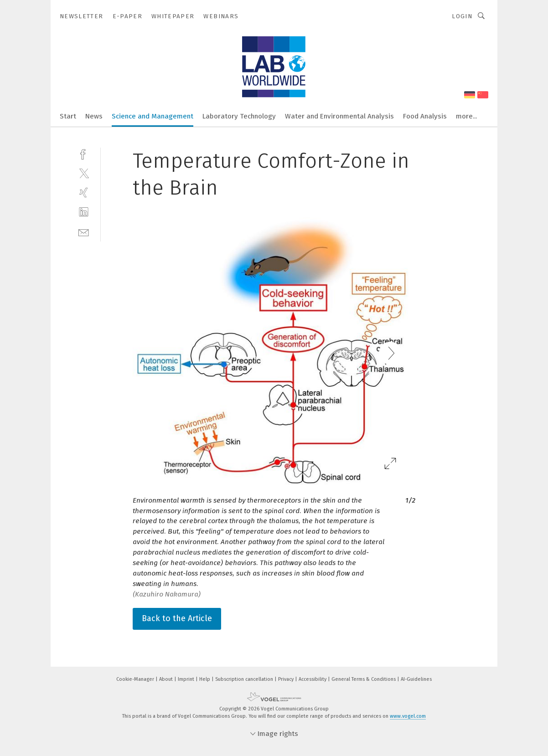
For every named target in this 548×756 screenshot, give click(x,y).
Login (462, 16)
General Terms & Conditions (364, 679)
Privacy (287, 679)
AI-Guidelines (416, 679)
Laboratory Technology (239, 116)
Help (205, 679)
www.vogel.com (408, 716)
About (167, 679)
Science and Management (153, 116)
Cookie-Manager (136, 679)
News (94, 116)
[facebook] (84, 153)
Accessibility (313, 679)
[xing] (84, 193)
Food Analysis (425, 116)
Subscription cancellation (245, 679)
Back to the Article (177, 618)
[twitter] (84, 173)
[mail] (84, 232)
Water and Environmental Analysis (339, 116)
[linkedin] (84, 212)
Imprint (187, 679)
